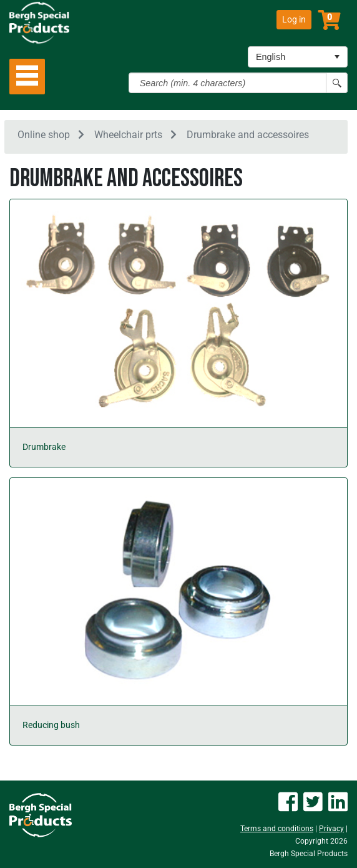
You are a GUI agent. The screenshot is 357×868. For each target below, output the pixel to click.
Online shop (44, 135)
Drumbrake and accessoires (248, 135)
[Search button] (337, 83)
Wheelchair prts (128, 135)
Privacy (331, 829)
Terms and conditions (277, 829)
